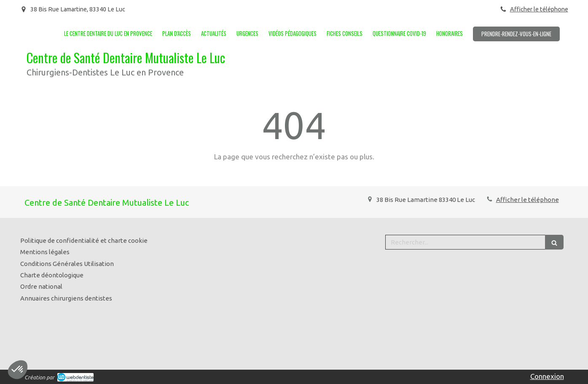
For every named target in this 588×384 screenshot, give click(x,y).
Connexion (547, 376)
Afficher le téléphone (539, 9)
